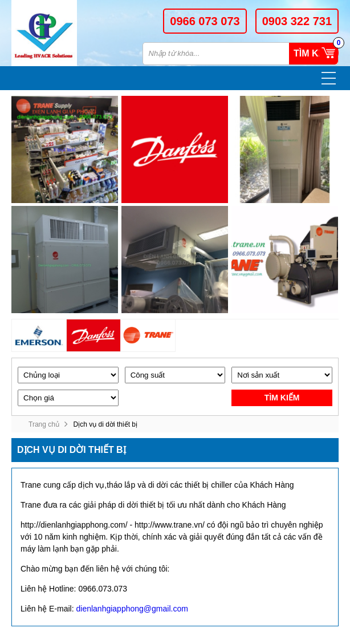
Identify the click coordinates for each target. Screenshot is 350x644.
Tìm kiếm (314, 53)
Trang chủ (44, 424)
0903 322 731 (297, 21)
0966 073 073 (205, 21)
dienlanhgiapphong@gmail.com (132, 609)
